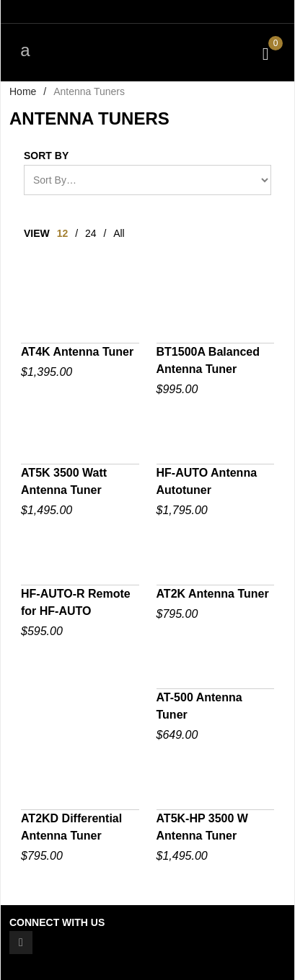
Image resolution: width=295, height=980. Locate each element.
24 (91, 233)
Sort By (46, 156)
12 (63, 233)
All (119, 233)
